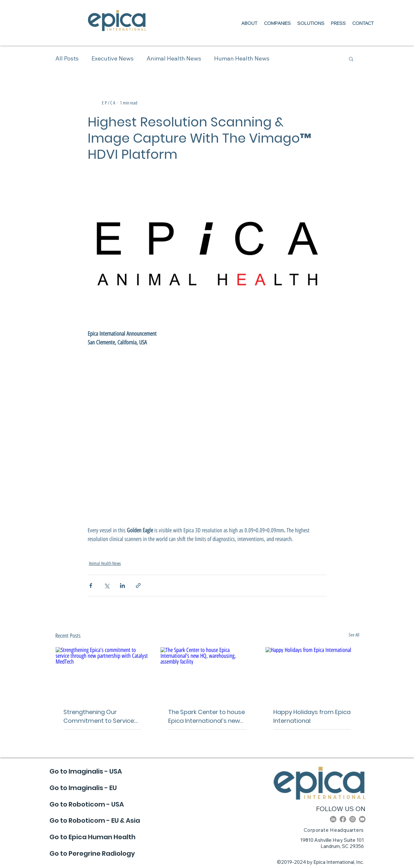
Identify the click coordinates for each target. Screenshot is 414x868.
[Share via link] (138, 586)
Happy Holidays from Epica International (312, 716)
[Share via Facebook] (91, 586)
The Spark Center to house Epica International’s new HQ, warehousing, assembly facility (207, 716)
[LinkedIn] (333, 819)
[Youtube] (362, 819)
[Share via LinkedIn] (122, 586)
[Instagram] (353, 819)
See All (354, 635)
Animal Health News (174, 58)
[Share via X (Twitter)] (107, 586)
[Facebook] (343, 819)
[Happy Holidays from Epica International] (312, 673)
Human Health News (242, 58)
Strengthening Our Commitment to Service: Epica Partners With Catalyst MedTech (99, 716)
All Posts (67, 58)
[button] (351, 59)
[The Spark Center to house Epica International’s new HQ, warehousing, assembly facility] (207, 673)
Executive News (113, 58)
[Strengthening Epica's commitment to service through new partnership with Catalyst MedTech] (102, 673)
